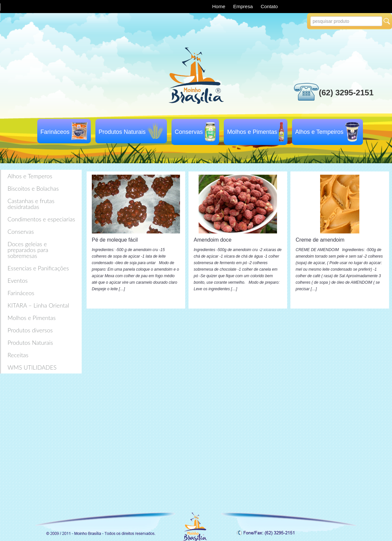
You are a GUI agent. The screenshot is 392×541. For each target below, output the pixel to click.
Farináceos (55, 132)
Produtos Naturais (122, 132)
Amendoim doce (213, 240)
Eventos (18, 280)
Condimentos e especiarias (41, 219)
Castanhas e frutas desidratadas (31, 204)
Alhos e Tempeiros (319, 132)
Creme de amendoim (320, 240)
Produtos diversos (30, 330)
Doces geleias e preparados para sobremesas (28, 250)
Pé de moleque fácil (115, 240)
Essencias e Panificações (38, 268)
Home (220, 6)
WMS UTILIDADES (32, 367)
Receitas (18, 355)
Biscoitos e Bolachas (33, 188)
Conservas (189, 132)
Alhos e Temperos (30, 176)
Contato (269, 6)
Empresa (244, 6)
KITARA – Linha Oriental (38, 305)
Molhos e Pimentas (252, 132)
